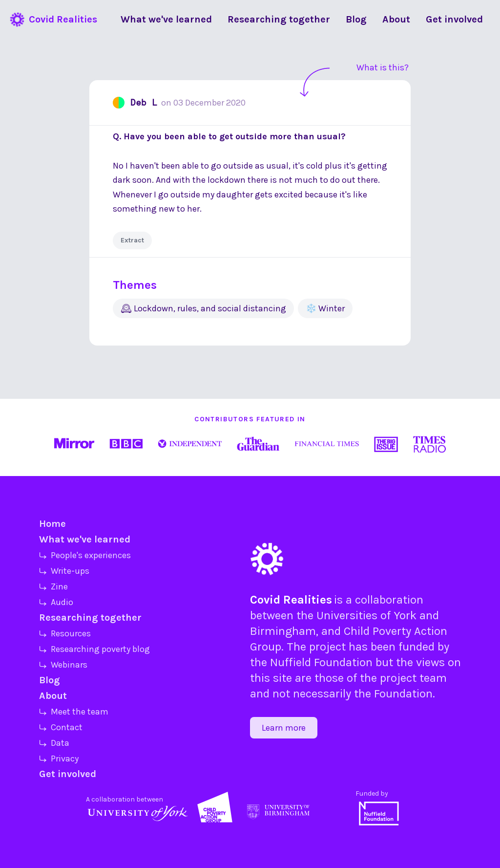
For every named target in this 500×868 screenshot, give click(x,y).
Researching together (90, 618)
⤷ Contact (61, 727)
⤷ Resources (65, 633)
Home (52, 524)
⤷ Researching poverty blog (94, 649)
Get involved (68, 774)
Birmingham (283, 631)
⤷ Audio (56, 602)
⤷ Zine (53, 586)
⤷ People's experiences (85, 555)
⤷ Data (54, 743)
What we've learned (85, 539)
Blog (50, 680)
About (53, 696)
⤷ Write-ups (64, 571)
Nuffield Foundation (321, 662)
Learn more (284, 728)
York (405, 615)
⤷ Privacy (59, 759)
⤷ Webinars (63, 665)
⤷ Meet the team (74, 712)
